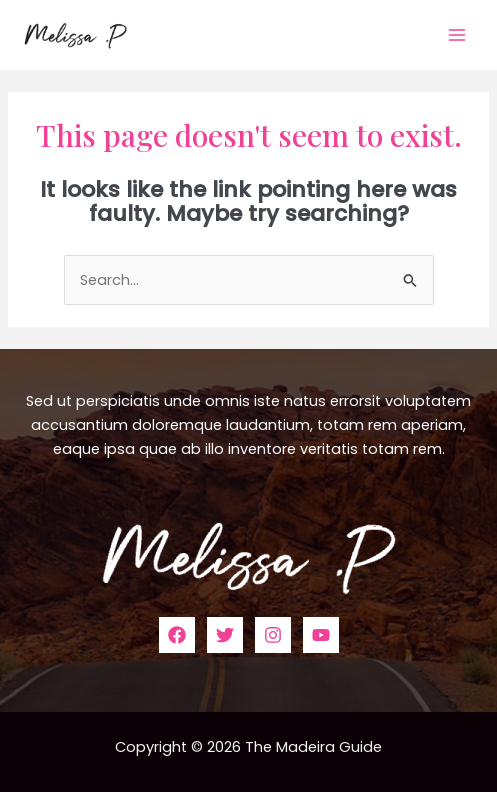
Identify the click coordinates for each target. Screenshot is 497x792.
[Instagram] (273, 635)
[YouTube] (321, 635)
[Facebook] (177, 635)
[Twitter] (225, 635)
